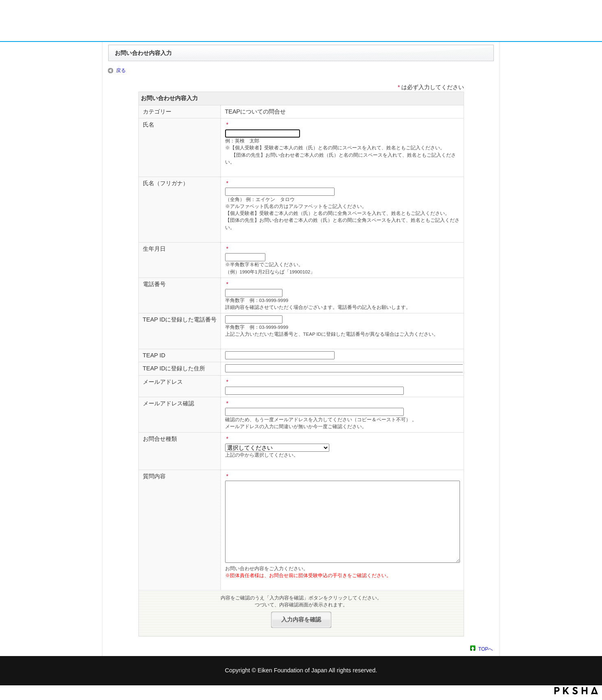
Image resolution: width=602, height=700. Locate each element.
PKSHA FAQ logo (576, 691)
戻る (121, 70)
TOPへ (486, 649)
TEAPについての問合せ (256, 112)
